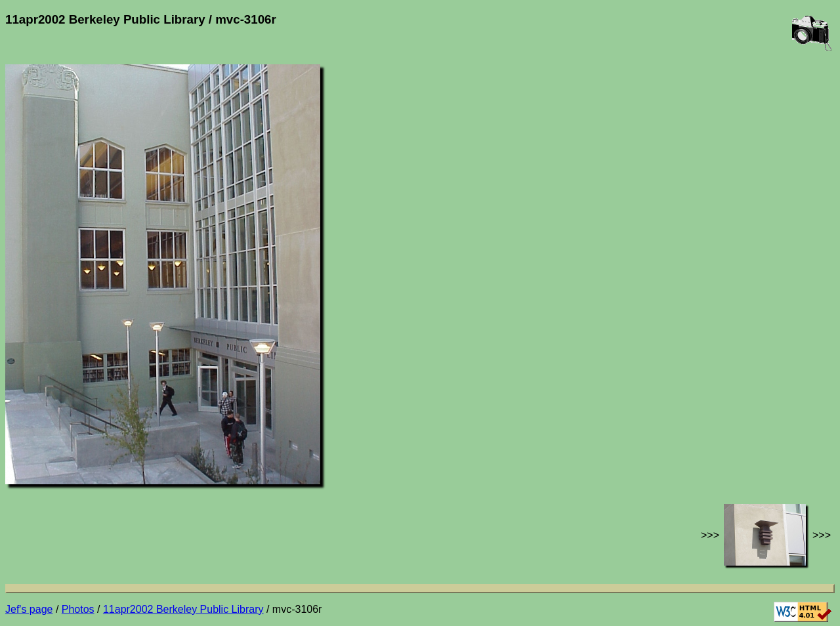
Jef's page (29, 609)
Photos (78, 609)
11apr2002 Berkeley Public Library (183, 609)
